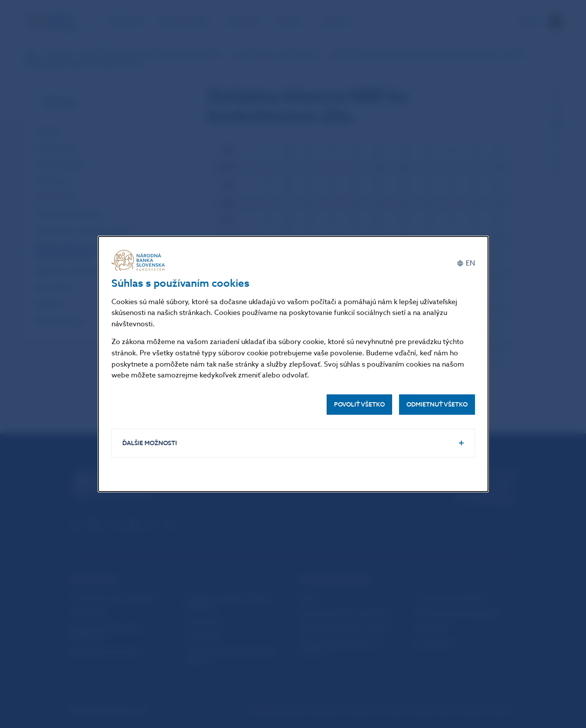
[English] (466, 264)
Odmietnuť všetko (437, 405)
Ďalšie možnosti (150, 443)
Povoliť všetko (359, 405)
